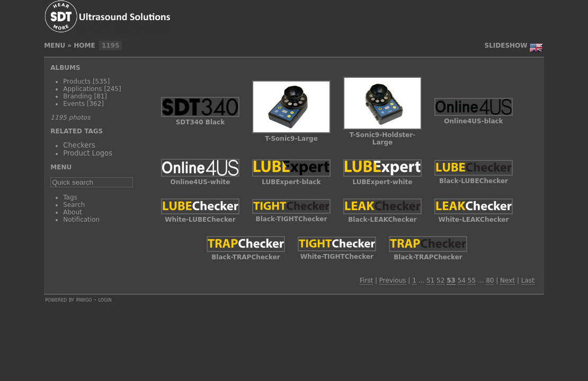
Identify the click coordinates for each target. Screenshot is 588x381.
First (366, 280)
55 (472, 280)
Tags (70, 197)
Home (84, 46)
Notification (81, 220)
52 (440, 280)
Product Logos (88, 153)
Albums (65, 68)
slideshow (506, 46)
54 (462, 280)
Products (77, 81)
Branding (77, 96)
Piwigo (84, 300)
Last (528, 280)
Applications (82, 89)
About (72, 212)
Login (105, 300)
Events (74, 104)
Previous (393, 280)
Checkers (79, 145)
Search (74, 205)
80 (490, 280)
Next (507, 280)
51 (430, 280)
